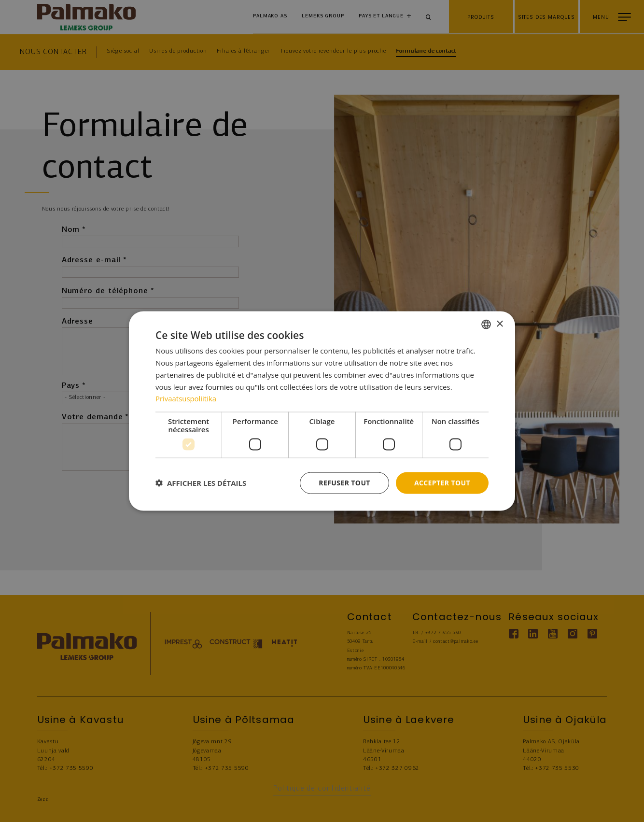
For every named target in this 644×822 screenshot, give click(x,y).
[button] (201, 483)
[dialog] (322, 411)
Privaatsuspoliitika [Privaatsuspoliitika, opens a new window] (186, 398)
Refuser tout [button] (344, 483)
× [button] (499, 324)
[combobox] (486, 325)
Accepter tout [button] (442, 483)
